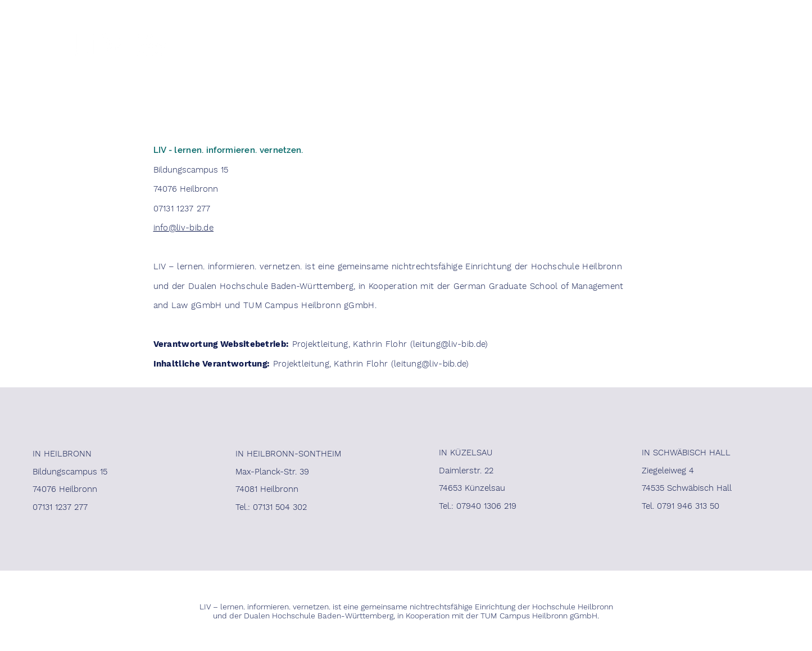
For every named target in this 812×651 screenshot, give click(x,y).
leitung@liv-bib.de (449, 344)
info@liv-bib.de (184, 228)
